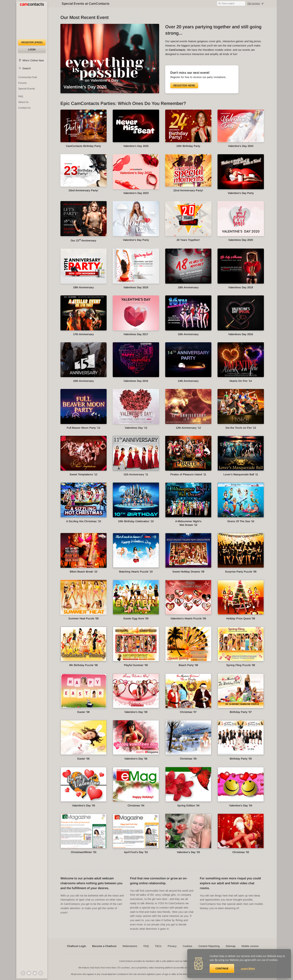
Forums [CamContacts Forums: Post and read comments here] (22, 83)
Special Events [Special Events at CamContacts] (27, 89)
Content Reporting (209, 946)
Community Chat (28, 77)
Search (27, 68)
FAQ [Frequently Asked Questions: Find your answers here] (21, 96)
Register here (184, 85)
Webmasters (130, 946)
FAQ (146, 946)
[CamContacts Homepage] (32, 20)
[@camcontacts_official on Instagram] (41, 973)
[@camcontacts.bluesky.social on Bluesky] (29, 973)
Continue (222, 968)
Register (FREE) (32, 42)
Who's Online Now (33, 60)
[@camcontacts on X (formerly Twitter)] (23, 973)
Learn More (248, 968)
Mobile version (250, 946)
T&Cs (158, 946)
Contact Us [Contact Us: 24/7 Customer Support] (24, 108)
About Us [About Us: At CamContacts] (23, 102)
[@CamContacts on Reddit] (35, 973)
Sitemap (231, 946)
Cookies (187, 946)
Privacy (172, 946)
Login (32, 50)
